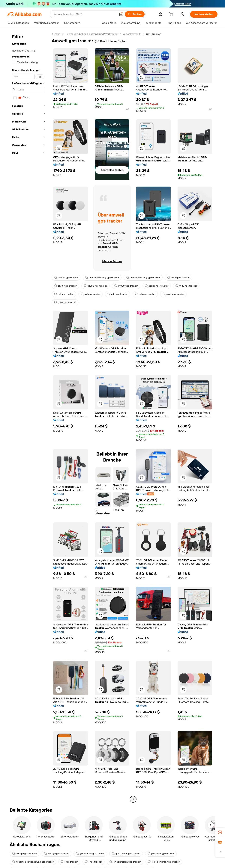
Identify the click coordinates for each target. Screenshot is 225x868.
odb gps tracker (118, 294)
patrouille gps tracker (161, 854)
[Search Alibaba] (85, 14)
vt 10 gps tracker (186, 286)
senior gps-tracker (157, 286)
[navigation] (28, 417)
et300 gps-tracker (96, 286)
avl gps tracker (64, 294)
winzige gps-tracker (25, 854)
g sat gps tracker (173, 294)
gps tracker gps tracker (90, 854)
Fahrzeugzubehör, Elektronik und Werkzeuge (92, 34)
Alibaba (56, 34)
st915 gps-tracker (178, 278)
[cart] (172, 15)
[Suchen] (135, 14)
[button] (121, 14)
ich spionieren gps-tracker (125, 862)
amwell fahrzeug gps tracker (102, 278)
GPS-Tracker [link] (153, 34)
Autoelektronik (132, 34)
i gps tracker (69, 862)
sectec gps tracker (66, 278)
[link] (220, 832)
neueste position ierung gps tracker (33, 862)
